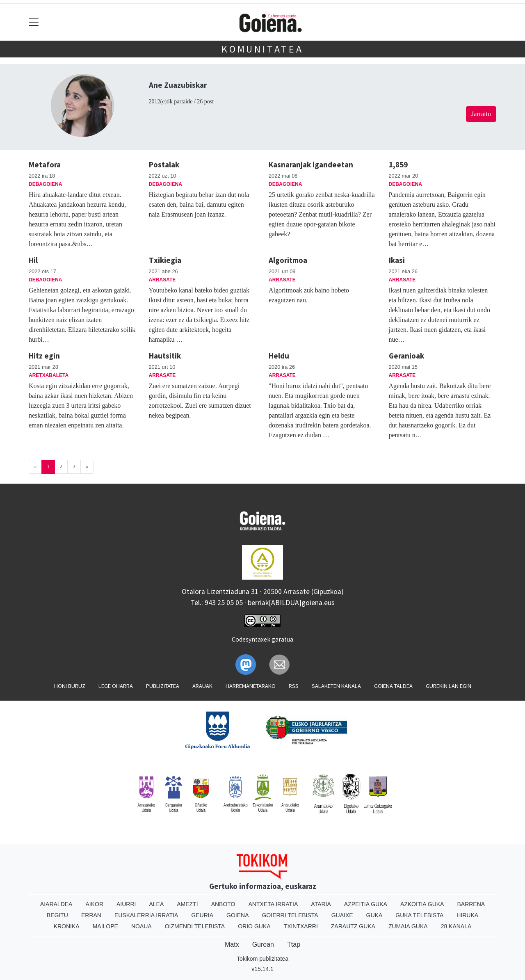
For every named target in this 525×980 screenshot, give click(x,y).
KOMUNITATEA (262, 49)
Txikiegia (165, 260)
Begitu (57, 915)
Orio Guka (254, 926)
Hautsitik (165, 356)
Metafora (45, 164)
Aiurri (126, 904)
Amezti (187, 904)
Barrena (471, 904)
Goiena (237, 915)
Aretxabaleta (49, 375)
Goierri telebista (290, 915)
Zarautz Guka (353, 926)
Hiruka (467, 915)
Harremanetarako (251, 686)
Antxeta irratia (273, 904)
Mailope (105, 926)
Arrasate (162, 280)
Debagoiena (45, 184)
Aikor (94, 904)
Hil (33, 260)
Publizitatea (163, 686)
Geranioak (406, 356)
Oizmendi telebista (195, 926)
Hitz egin (44, 356)
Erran (91, 915)
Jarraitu (481, 114)
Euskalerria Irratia (146, 915)
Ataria (321, 904)
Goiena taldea (393, 686)
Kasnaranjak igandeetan (311, 164)
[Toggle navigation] (34, 22)
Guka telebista (419, 915)
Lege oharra (116, 686)
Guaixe (342, 915)
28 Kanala (456, 926)
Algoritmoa (288, 260)
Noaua (142, 926)
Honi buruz (70, 686)
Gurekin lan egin (449, 686)
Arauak (202, 686)
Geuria (202, 915)
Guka (374, 915)
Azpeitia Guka (366, 904)
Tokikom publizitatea (262, 959)
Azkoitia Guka (422, 904)
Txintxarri (301, 926)
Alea (156, 904)
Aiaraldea (56, 904)
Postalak (164, 164)
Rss (294, 686)
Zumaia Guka (408, 926)
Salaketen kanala (336, 686)
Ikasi (397, 260)
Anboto (223, 904)
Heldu (279, 356)
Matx (232, 945)
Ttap (294, 945)
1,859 (398, 164)
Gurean (263, 945)
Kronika (67, 926)
